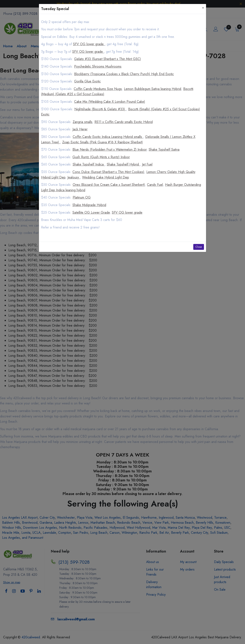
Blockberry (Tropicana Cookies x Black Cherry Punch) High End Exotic (124, 74)
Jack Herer (80, 129)
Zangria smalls (83, 122)
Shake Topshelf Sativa (164, 149)
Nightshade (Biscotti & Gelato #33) (100, 109)
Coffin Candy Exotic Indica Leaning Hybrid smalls (108, 137)
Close (199, 247)
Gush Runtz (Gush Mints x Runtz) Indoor (101, 157)
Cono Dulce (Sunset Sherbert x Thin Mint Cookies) (108, 172)
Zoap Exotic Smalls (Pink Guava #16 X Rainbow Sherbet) (103, 142)
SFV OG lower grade (89, 44)
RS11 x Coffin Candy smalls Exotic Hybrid (124, 122)
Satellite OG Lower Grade (91, 212)
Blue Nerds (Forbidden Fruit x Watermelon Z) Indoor (110, 149)
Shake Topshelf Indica (89, 164)
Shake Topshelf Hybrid (123, 164)
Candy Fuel (155, 185)
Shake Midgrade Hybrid (89, 205)
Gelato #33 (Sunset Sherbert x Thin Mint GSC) (108, 59)
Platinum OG (82, 197)
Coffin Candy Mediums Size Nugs (98, 89)
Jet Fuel (147, 164)
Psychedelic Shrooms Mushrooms (98, 66)
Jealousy (74, 177)
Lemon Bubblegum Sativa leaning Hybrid (153, 89)
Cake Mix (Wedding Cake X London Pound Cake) (110, 102)
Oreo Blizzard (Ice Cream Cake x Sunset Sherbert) (109, 185)
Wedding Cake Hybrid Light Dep (106, 177)
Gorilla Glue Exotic (87, 81)
